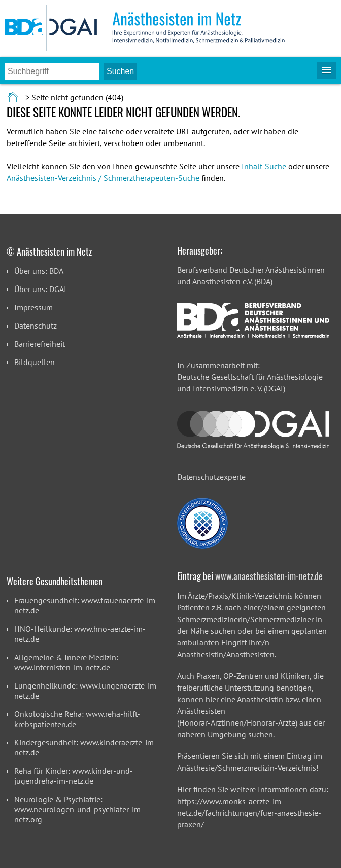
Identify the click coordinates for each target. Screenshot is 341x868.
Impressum (33, 307)
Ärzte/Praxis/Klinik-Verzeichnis (240, 596)
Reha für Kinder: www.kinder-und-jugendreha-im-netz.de (74, 776)
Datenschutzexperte (211, 477)
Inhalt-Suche (264, 166)
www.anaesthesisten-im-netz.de (269, 576)
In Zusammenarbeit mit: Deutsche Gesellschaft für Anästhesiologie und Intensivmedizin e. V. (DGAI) (250, 377)
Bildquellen (35, 362)
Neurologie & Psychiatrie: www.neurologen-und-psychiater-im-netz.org (79, 809)
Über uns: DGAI (40, 289)
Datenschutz (36, 325)
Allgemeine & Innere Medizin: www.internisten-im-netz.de (66, 662)
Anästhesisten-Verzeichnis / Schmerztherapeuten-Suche (103, 178)
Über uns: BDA (39, 271)
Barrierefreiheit (40, 344)
